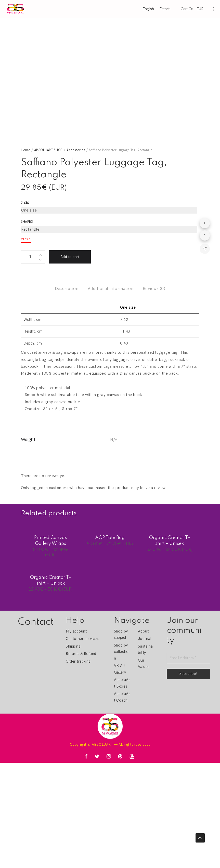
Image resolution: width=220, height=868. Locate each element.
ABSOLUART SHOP (48, 150)
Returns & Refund (81, 654)
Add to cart (70, 257)
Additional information (111, 289)
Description (67, 289)
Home (26, 150)
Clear (26, 239)
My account (76, 631)
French (165, 9)
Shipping (73, 646)
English (148, 9)
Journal (145, 639)
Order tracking (78, 661)
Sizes (25, 203)
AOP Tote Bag (110, 538)
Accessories (76, 150)
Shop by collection (121, 652)
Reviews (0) (154, 289)
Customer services (82, 639)
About (143, 631)
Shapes (27, 222)
